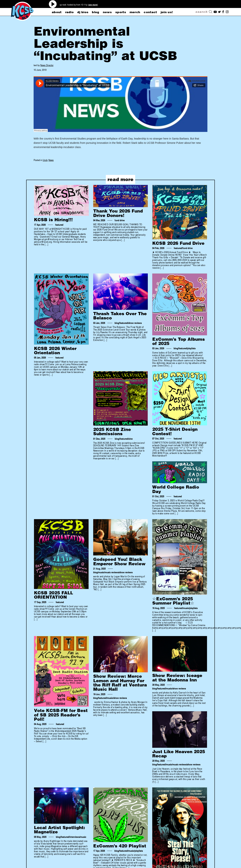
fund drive (120, 220)
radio (70, 12)
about (57, 12)
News (51, 160)
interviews (75, 837)
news (107, 12)
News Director (47, 65)
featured (59, 225)
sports (121, 12)
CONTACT (150, 12)
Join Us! (167, 12)
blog (96, 12)
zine (131, 439)
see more (93, 5)
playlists (191, 348)
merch (135, 12)
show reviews (135, 323)
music (101, 572)
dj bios (83, 12)
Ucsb (45, 160)
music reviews (112, 572)
